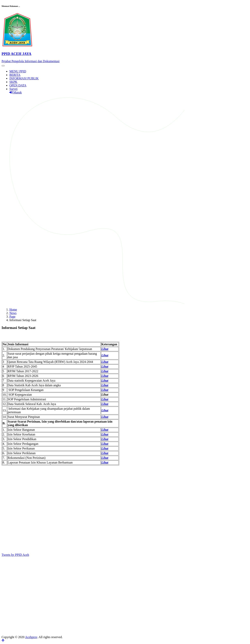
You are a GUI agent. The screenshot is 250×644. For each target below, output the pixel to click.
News (13, 313)
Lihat (105, 355)
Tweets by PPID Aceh (15, 555)
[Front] (125, 54)
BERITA (15, 75)
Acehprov (31, 637)
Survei (13, 89)
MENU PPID (18, 71)
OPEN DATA (18, 85)
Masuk (16, 92)
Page (12, 317)
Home (13, 310)
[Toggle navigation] (3, 66)
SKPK (13, 82)
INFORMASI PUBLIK (24, 78)
